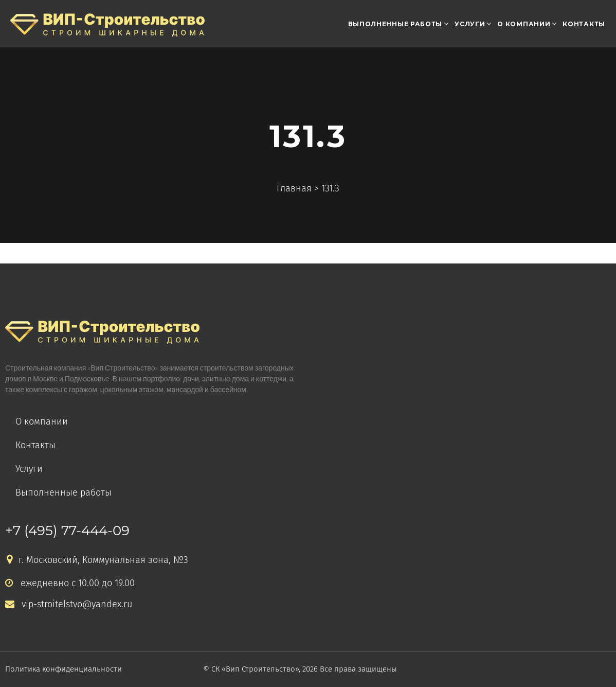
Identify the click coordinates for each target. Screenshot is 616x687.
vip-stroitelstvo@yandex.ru (69, 604)
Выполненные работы (395, 24)
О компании (524, 24)
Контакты (584, 24)
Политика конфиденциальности (64, 669)
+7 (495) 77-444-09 (67, 531)
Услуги (470, 24)
